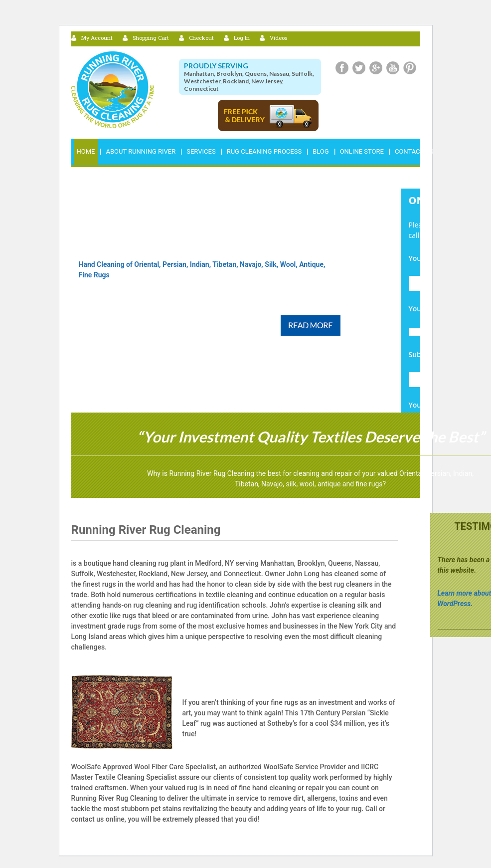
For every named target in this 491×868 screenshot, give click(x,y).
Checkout (201, 38)
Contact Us (414, 151)
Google (376, 68)
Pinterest (410, 68)
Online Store (362, 151)
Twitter (359, 68)
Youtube (393, 68)
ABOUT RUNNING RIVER (141, 151)
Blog (321, 151)
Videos (278, 38)
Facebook (342, 68)
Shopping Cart (151, 38)
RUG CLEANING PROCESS (264, 151)
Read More (311, 325)
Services (201, 151)
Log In (242, 38)
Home (86, 151)
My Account (97, 38)
